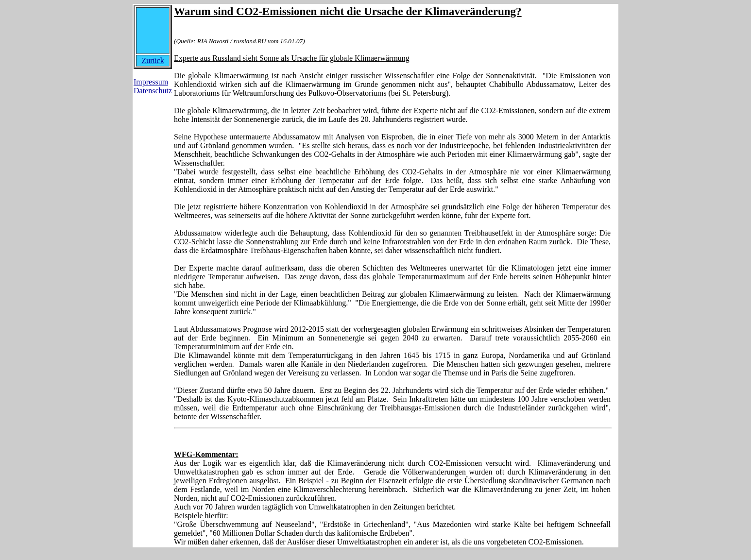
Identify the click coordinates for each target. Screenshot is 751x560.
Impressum (151, 82)
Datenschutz (153, 91)
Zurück (153, 60)
